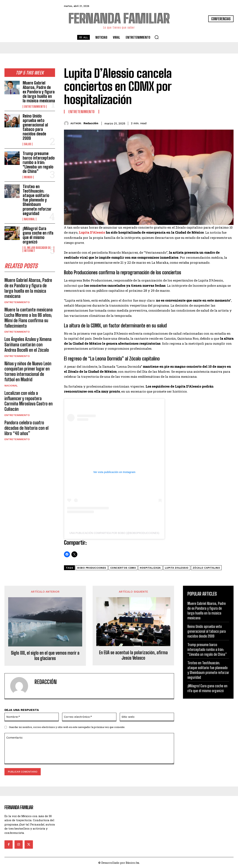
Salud (28, 144)
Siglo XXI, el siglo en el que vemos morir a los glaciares (45, 656)
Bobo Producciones (92, 568)
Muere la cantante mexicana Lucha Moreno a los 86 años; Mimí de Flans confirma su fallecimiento (29, 318)
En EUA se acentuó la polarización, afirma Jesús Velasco (133, 655)
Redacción (91, 123)
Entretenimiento (35, 107)
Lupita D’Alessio (92, 232)
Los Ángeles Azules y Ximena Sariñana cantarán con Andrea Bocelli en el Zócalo (28, 345)
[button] (157, 37)
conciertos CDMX (123, 568)
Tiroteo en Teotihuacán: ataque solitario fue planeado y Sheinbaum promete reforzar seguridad (37, 200)
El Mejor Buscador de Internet (37, 249)
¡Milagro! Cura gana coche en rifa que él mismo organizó (38, 235)
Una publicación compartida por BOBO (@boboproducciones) (114, 533)
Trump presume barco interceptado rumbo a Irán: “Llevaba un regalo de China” (39, 162)
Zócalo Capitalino (206, 568)
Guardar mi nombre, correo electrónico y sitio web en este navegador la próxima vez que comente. (67, 727)
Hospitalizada (150, 568)
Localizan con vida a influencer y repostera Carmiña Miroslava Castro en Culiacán (29, 401)
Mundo (28, 177)
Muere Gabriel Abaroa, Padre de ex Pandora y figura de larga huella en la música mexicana (39, 92)
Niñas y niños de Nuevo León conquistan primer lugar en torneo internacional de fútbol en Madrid (28, 372)
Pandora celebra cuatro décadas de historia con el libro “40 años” (26, 428)
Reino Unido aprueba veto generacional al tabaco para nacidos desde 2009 (35, 127)
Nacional (29, 219)
